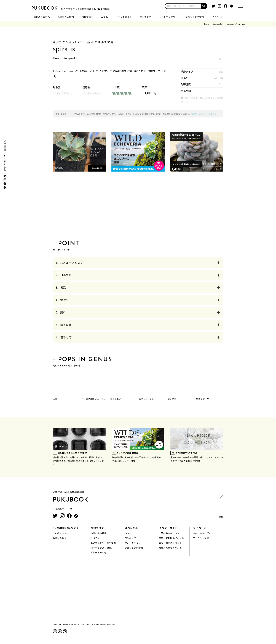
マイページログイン (203, 533)
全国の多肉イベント (169, 533)
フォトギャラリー (168, 17)
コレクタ (172, 399)
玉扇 (55, 399)
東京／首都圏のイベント (172, 538)
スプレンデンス (146, 399)
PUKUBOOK (49, 8)
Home (207, 24)
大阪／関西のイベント (170, 543)
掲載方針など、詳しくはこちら (204, 114)
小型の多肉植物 (99, 533)
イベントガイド (124, 17)
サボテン (95, 538)
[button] (204, 6)
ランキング (145, 17)
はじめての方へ (42, 17)
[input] (183, 6)
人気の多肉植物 (66, 17)
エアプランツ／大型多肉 (103, 543)
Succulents (217, 24)
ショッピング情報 (195, 17)
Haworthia (230, 24)
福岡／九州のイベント (170, 548)
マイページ (217, 17)
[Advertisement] (138, 207)
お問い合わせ (60, 538)
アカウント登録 (201, 538)
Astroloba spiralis (64, 71)
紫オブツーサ (203, 399)
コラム (104, 17)
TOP (221, 507)
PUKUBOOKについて (66, 528)
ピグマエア (116, 399)
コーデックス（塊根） (102, 548)
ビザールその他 (99, 552)
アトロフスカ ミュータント (94, 399)
